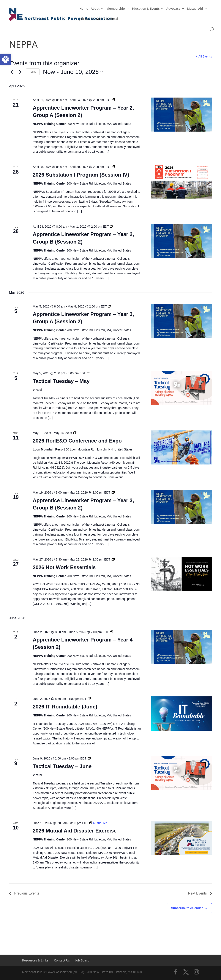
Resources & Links (35, 960)
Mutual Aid (195, 9)
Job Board (87, 19)
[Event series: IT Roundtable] (89, 699)
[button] (6, 59)
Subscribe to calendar (187, 908)
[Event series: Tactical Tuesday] (88, 373)
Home (84, 9)
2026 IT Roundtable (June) (65, 707)
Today (33, 72)
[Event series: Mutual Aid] (98, 823)
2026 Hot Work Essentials (64, 567)
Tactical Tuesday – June (62, 766)
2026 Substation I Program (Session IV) (81, 175)
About (95, 9)
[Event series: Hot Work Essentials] (113, 559)
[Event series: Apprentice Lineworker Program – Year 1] (114, 100)
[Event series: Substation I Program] (114, 167)
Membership (116, 9)
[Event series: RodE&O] (75, 433)
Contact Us (62, 960)
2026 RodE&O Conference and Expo (77, 441)
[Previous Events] (12, 72)
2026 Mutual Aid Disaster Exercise (75, 831)
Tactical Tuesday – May (61, 381)
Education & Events (146, 9)
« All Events (204, 56)
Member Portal (107, 19)
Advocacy (173, 9)
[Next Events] (20, 72)
